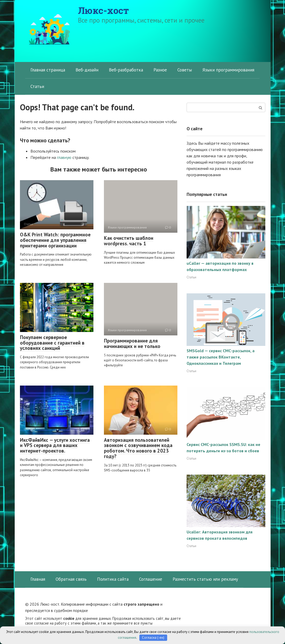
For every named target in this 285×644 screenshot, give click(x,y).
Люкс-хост (103, 10)
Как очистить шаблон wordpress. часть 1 (129, 241)
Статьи (37, 86)
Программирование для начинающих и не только (132, 343)
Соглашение (151, 579)
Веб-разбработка (126, 70)
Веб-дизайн (87, 70)
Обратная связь (71, 579)
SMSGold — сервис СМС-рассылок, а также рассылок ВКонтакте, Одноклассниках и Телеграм (221, 357)
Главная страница (48, 70)
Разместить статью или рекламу (205, 579)
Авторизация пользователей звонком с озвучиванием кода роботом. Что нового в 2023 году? (138, 448)
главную (64, 157)
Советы (185, 70)
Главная (38, 579)
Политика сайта (113, 579)
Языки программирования (228, 70)
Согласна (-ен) (153, 638)
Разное (160, 70)
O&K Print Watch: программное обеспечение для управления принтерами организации (55, 240)
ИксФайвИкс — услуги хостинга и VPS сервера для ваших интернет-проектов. (55, 445)
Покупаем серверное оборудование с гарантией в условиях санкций (52, 343)
